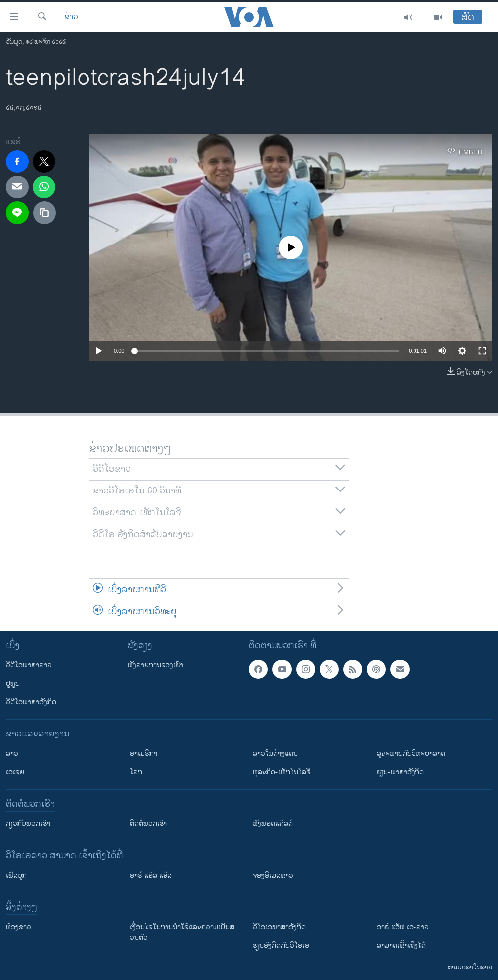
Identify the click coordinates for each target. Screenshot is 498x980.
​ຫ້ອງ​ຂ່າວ (19, 927)
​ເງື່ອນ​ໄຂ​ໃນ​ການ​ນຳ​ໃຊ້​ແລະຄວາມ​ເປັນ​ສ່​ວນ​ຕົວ (182, 932)
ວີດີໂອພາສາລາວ (29, 665)
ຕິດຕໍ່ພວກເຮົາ (148, 824)
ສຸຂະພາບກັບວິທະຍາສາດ (411, 754)
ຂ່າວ (71, 17)
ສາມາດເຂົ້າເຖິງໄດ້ (401, 945)
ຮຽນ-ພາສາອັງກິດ (400, 772)
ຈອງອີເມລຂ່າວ (273, 875)
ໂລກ (136, 772)
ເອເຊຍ (15, 772)
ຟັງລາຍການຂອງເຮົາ (156, 665)
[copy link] (45, 213)
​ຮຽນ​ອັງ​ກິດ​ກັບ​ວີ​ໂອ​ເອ (281, 945)
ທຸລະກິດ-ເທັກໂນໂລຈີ (282, 772)
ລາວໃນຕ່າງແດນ (275, 754)
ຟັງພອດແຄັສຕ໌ (273, 824)
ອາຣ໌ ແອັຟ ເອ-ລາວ (403, 927)
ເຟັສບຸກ (16, 875)
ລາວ (12, 754)
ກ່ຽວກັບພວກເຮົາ (28, 824)
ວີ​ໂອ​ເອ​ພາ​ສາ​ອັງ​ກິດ (279, 927)
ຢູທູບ (13, 684)
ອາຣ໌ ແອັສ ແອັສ (151, 875)
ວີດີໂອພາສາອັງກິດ (31, 702)
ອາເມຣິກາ (143, 754)
